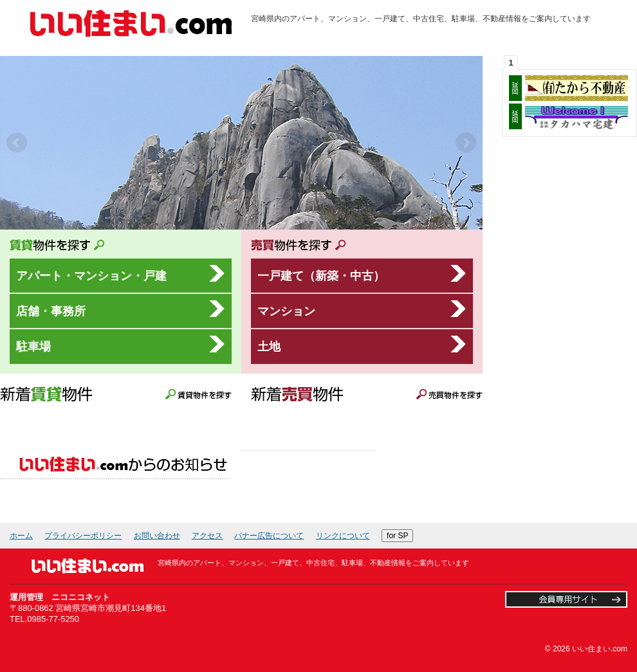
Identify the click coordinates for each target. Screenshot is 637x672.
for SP (397, 536)
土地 (269, 346)
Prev (17, 143)
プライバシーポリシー (83, 536)
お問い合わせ (157, 536)
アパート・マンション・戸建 (91, 276)
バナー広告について (269, 536)
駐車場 (33, 346)
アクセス (207, 536)
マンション (286, 311)
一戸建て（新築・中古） (321, 276)
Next (466, 143)
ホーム (21, 536)
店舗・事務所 (51, 311)
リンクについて (343, 536)
